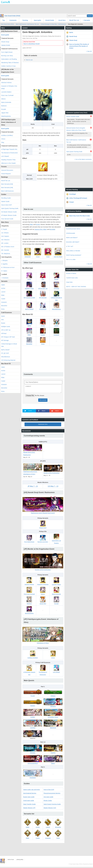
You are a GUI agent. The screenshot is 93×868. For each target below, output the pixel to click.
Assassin (4, 302)
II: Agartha (4, 264)
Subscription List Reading (9, 59)
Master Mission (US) (50, 809)
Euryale (4, 109)
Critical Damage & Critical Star (9, 345)
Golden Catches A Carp (8, 66)
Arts (3, 320)
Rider (31, 224)
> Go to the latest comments (83, 159)
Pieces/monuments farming (52, 794)
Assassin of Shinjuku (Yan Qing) (9, 87)
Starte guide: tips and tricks (32, 791)
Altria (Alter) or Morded (73, 251)
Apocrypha (37, 20)
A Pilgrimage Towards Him (9, 149)
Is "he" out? (70, 246)
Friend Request (6, 174)
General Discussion (7, 170)
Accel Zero (62, 20)
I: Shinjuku (4, 260)
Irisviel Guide (50, 20)
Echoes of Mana (71, 273)
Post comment (43, 401)
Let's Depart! (5, 156)
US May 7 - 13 (53, 487)
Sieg (3, 142)
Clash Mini (69, 282)
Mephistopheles (6, 116)
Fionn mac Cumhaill (7, 95)
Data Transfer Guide (29, 805)
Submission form (43, 425)
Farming (25, 20)
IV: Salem (4, 271)
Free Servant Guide (7, 219)
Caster (3, 299)
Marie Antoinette (6, 102)
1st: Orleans (5, 233)
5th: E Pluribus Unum (8, 247)
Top (4, 20)
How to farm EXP (49, 791)
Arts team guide (48, 798)
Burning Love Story (7, 56)
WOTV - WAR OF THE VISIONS (76, 287)
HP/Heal (4, 333)
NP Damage (5, 340)
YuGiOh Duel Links (72, 278)
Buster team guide (29, 798)
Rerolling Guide (6, 198)
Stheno (3, 99)
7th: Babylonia (6, 254)
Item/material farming (30, 794)
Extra (3, 309)
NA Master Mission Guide (9, 212)
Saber (3, 285)
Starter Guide (5, 201)
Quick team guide (29, 802)
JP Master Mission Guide (9, 215)
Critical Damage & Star (56, 297)
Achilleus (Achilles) (7, 135)
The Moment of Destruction (10, 153)
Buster (3, 323)
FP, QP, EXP (5, 353)
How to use (29, 60)
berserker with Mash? (73, 242)
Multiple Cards (6, 326)
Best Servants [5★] (7, 184)
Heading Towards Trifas (8, 160)
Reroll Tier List (74, 20)
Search (90, 16)
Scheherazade (71, 233)
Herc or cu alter (71, 259)
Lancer (3, 292)
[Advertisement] (47, 9)
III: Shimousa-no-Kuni (8, 267)
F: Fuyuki (4, 229)
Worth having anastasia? (74, 255)
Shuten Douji (5, 42)
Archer (38, 224)
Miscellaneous (6, 357)
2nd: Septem (5, 236)
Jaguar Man (5, 113)
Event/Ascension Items (73, 229)
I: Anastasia (5, 278)
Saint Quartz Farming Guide (52, 805)
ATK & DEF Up (6, 330)
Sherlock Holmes (6, 82)
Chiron (3, 139)
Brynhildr (52, 229)
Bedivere (4, 106)
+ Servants (86, 20)
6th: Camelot (5, 250)
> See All (89, 51)
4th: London (5, 243)
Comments (13, 20)
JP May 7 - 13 (33, 487)
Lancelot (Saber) (6, 92)
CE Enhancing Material (8, 360)
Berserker (4, 306)
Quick (3, 316)
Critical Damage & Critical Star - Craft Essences (53, 24)
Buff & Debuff (5, 350)
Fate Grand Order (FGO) (12, 16)
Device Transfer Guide (73, 116)
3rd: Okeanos (5, 240)
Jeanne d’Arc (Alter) (41, 229)
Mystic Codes (48, 802)
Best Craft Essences (7, 191)
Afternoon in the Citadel (8, 163)
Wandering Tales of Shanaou (10, 63)
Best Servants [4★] (7, 187)
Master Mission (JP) (29, 809)
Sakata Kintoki (6, 45)
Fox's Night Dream (7, 52)
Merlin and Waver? (72, 238)
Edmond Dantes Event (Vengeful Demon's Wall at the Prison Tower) (76, 129)
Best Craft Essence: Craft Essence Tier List (27, 24)
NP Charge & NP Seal (8, 337)
